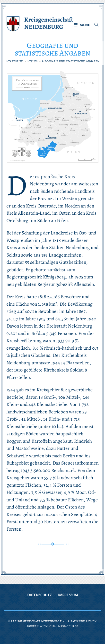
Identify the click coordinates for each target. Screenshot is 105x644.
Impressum (68, 595)
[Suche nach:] (95, 25)
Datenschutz (40, 595)
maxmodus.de (68, 626)
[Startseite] (15, 61)
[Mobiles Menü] (82, 25)
